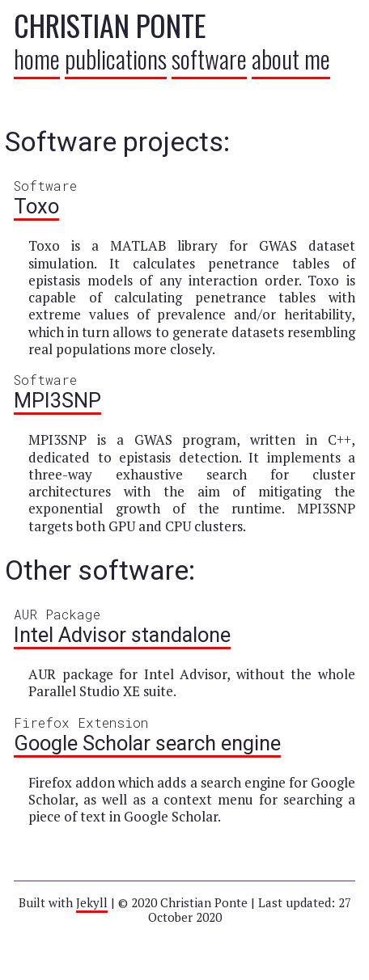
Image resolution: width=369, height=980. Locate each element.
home (37, 58)
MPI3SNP (57, 400)
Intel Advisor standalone (122, 635)
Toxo (36, 206)
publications (116, 58)
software (209, 58)
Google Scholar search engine (147, 743)
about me (291, 58)
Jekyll (92, 902)
